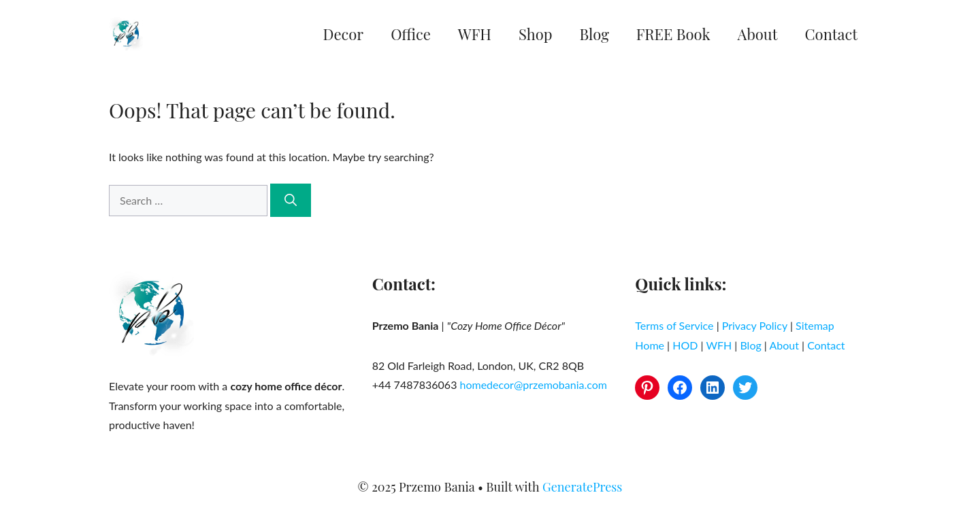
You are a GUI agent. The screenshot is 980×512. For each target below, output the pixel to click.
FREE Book (673, 34)
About (758, 34)
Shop (536, 34)
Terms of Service (674, 325)
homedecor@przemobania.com (534, 385)
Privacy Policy (755, 325)
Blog (594, 34)
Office (411, 34)
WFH (475, 34)
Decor (344, 34)
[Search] (291, 200)
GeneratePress (582, 487)
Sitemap (815, 325)
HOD (685, 345)
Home (650, 345)
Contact (831, 34)
